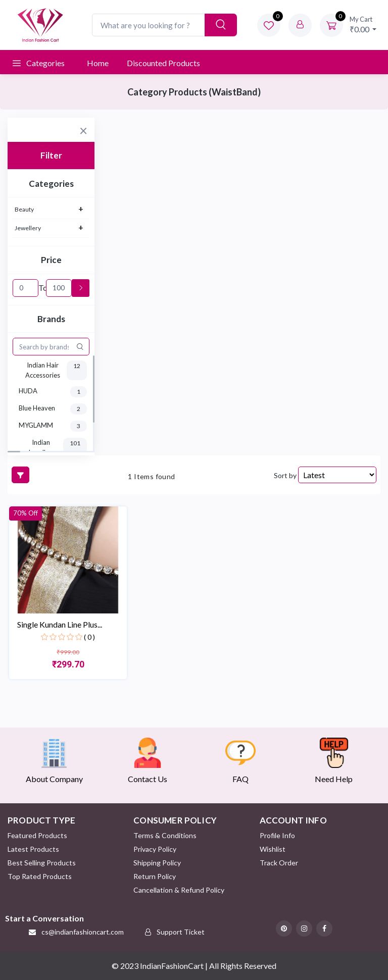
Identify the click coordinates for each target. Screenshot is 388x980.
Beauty (24, 209)
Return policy (155, 876)
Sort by (285, 475)
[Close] (83, 129)
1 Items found (151, 476)
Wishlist (273, 849)
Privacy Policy (155, 849)
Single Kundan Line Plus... (60, 624)
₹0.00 (363, 24)
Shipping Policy (157, 863)
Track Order (279, 863)
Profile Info (277, 835)
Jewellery (28, 228)
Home (98, 63)
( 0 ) (89, 637)
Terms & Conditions (165, 835)
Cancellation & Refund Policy (179, 890)
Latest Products (33, 849)
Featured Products (37, 835)
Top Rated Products (40, 876)
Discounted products (163, 63)
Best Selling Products (42, 863)
